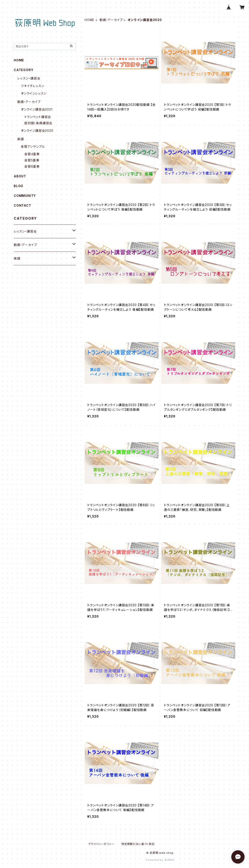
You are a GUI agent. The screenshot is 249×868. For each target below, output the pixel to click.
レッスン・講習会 (29, 78)
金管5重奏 (32, 160)
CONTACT (22, 205)
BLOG (18, 186)
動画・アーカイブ (111, 20)
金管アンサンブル (33, 146)
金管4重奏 (32, 154)
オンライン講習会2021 (37, 109)
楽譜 (21, 139)
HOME (89, 20)
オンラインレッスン (34, 93)
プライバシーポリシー (101, 844)
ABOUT (20, 176)
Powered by (160, 860)
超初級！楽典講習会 (38, 123)
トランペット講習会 (38, 117)
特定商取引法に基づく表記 (138, 844)
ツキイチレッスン (32, 86)
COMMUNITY (25, 196)
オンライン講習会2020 (37, 131)
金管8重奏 (32, 166)
